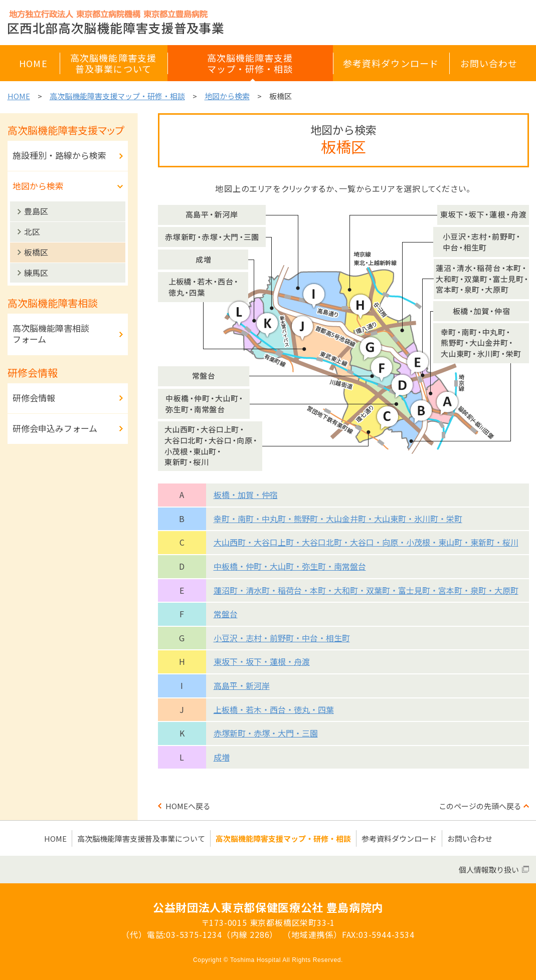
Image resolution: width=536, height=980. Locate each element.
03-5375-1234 (194, 934)
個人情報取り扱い (489, 870)
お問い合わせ (470, 838)
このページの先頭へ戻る (480, 806)
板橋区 (36, 252)
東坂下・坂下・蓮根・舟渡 (262, 661)
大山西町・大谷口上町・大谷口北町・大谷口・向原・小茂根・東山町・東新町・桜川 (366, 542)
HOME (19, 96)
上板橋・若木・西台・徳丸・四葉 (274, 709)
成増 (222, 757)
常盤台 (226, 614)
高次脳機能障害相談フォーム (51, 333)
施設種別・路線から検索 (59, 155)
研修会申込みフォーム (55, 428)
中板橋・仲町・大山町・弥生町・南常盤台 (290, 566)
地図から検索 (227, 96)
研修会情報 (34, 398)
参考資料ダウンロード (399, 838)
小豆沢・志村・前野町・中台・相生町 (282, 638)
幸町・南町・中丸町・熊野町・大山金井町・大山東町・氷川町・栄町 (338, 519)
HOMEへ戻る (188, 806)
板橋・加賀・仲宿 (246, 495)
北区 (32, 231)
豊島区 (36, 211)
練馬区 (36, 273)
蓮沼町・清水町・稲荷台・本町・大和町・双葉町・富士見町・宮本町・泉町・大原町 (366, 590)
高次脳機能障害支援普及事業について (141, 838)
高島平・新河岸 (242, 685)
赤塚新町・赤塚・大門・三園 (266, 733)
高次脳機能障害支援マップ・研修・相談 (117, 96)
